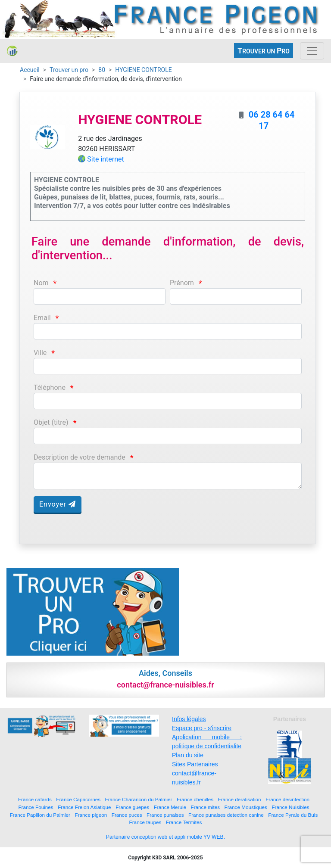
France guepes (132, 807)
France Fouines (36, 807)
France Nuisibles (290, 807)
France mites (206, 807)
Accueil (30, 70)
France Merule (170, 807)
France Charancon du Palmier (139, 799)
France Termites (184, 822)
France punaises (165, 815)
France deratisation (240, 799)
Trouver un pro (69, 70)
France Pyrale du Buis (293, 815)
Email (42, 318)
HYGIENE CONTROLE (143, 70)
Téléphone (50, 387)
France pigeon (91, 815)
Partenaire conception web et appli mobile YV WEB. (165, 837)
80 (102, 70)
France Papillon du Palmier (40, 815)
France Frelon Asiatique (84, 807)
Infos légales (189, 719)
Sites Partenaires (195, 764)
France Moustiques (246, 807)
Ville (40, 353)
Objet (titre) (51, 422)
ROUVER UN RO (264, 51)
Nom (41, 283)
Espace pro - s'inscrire (202, 728)
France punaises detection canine (226, 815)
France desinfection (287, 799)
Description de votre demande (80, 457)
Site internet (106, 159)
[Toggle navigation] (312, 51)
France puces (127, 815)
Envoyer (58, 504)
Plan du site (188, 755)
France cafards (35, 799)
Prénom (182, 283)
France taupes (145, 822)
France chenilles (195, 799)
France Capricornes (78, 799)
